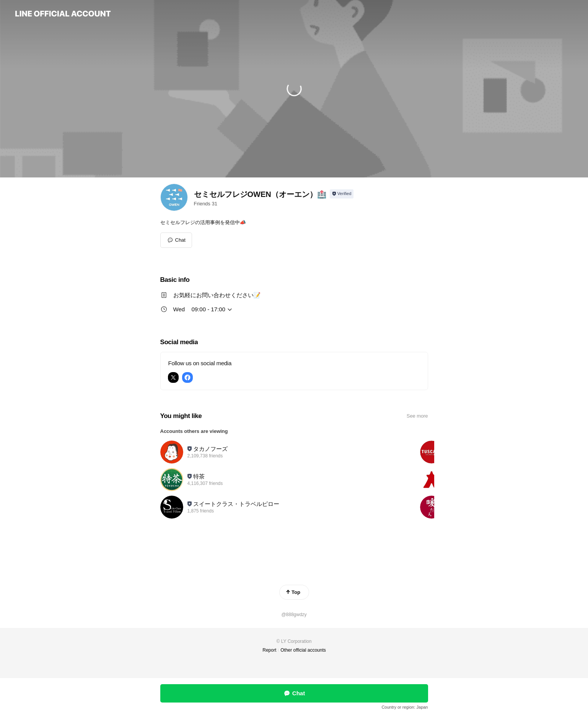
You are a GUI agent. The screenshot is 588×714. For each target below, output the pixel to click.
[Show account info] (342, 194)
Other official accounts (303, 650)
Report (269, 650)
